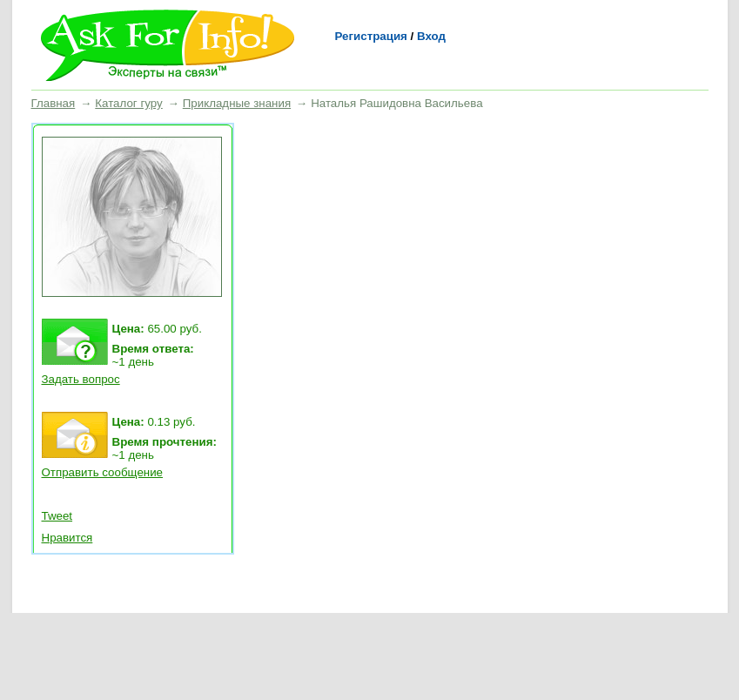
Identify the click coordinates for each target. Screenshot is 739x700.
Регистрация (371, 36)
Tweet (57, 516)
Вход (431, 36)
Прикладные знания (237, 103)
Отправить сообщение (103, 472)
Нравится (67, 538)
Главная (54, 103)
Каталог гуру (128, 103)
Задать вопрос (81, 379)
